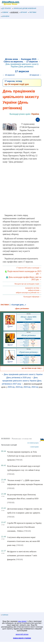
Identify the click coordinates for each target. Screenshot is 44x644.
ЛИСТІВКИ (32, 12)
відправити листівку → (33, 288)
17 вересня (32, 62)
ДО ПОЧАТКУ (6, 8)
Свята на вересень (13, 62)
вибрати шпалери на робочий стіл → (29, 293)
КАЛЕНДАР (14, 12)
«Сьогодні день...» (19, 305)
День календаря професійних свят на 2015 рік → (24, 278)
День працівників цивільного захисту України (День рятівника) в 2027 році (22, 381)
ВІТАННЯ (23, 12)
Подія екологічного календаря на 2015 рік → (23, 272)
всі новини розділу (33, 443)
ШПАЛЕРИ (5, 16)
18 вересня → (35, 75)
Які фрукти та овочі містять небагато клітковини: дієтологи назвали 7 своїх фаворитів (22, 555)
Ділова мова (11, 59)
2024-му (19, 387)
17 (33, 330)
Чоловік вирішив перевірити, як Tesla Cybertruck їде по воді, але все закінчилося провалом (24, 456)
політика (5, 615)
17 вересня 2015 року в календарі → (29, 268)
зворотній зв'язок (22, 634)
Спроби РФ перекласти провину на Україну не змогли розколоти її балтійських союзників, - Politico (24, 527)
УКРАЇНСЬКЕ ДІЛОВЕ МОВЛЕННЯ (24, 8)
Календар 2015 (29, 59)
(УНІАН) (19, 460)
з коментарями (34, 447)
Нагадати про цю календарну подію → (28, 284)
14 (33, 346)
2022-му (35, 387)
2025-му (11, 387)
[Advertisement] (22, 39)
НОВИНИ (5, 12)
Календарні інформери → (32, 297)
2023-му (27, 387)
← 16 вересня (9, 75)
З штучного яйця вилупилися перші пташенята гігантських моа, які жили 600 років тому (23, 541)
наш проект (22, 621)
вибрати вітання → (35, 290)
